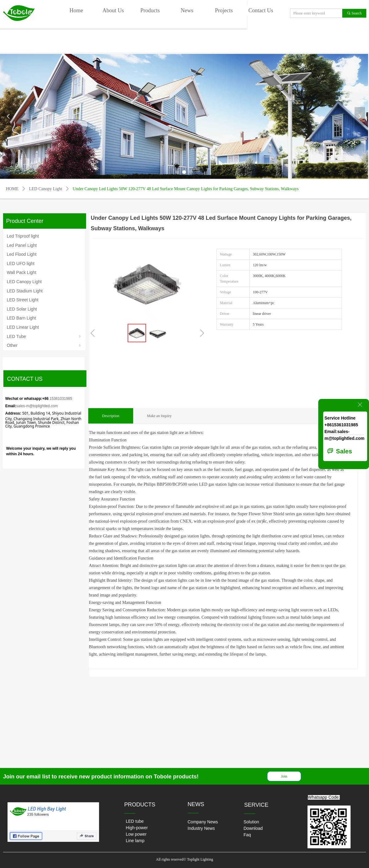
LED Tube (44, 336)
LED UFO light (21, 263)
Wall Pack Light (22, 272)
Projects (224, 10)
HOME (12, 189)
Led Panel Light (22, 245)
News (187, 10)
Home (76, 10)
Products (150, 10)
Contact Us (261, 10)
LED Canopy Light (46, 189)
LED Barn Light (21, 318)
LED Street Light (23, 300)
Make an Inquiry (159, 416)
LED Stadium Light (25, 291)
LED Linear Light (23, 327)
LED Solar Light (22, 309)
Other (44, 345)
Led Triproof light (23, 236)
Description (111, 416)
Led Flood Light (22, 254)
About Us (113, 10)
